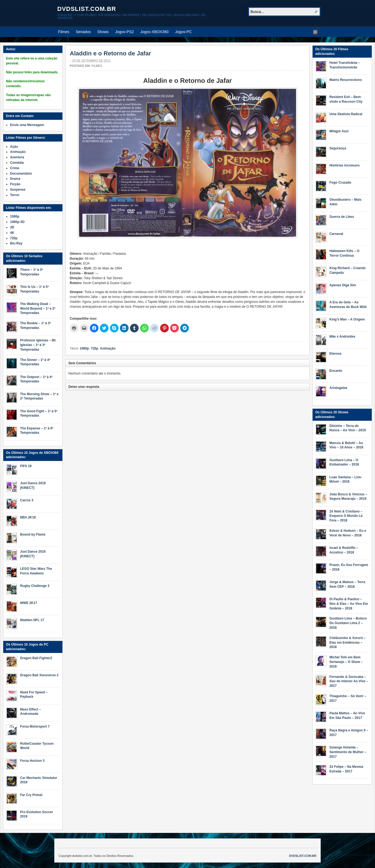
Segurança (338, 148)
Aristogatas (338, 388)
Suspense (18, 190)
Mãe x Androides (342, 336)
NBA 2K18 (28, 517)
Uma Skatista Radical (346, 114)
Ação (14, 147)
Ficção (15, 184)
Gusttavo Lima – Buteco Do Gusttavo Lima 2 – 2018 (348, 623)
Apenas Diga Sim (343, 285)
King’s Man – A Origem (347, 319)
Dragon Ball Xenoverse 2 (39, 675)
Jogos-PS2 (125, 32)
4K (12, 233)
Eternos (336, 354)
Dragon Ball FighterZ (36, 658)
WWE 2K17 (29, 603)
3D (12, 227)
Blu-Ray (16, 243)
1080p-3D (17, 222)
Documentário (21, 174)
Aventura (17, 157)
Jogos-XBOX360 (154, 32)
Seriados (83, 32)
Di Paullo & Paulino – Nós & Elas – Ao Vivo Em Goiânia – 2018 (349, 604)
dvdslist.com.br (87, 9)
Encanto (336, 371)
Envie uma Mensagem (27, 125)
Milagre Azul (339, 131)
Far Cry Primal (31, 795)
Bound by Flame (33, 534)
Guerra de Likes (342, 217)
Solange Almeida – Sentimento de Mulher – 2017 (348, 752)
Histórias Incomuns (344, 165)
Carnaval (336, 234)
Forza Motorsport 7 (35, 727)
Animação (108, 348)
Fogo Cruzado (340, 183)
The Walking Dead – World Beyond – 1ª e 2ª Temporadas (38, 309)
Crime (15, 168)
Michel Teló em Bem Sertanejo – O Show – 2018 (346, 662)
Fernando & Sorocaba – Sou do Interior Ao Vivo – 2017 (349, 681)
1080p (84, 348)
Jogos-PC (183, 32)
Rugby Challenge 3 (35, 586)
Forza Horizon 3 (32, 761)
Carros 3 (27, 500)
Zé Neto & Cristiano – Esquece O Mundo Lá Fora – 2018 (346, 516)
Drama (15, 179)
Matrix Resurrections (346, 80)
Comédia (17, 163)
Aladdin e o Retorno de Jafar (110, 53)
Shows (103, 32)
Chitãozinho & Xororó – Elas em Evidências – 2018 (347, 643)
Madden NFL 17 (32, 620)
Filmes (64, 32)
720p (94, 348)
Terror (15, 195)
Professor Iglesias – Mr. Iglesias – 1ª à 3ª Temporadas (38, 345)
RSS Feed (315, 32)
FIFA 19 (26, 466)
